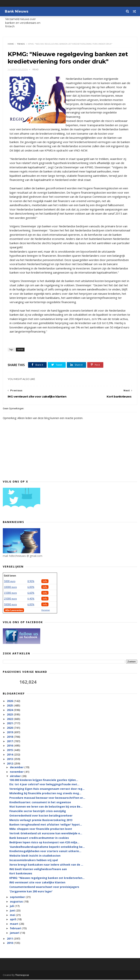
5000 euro (10, 582)
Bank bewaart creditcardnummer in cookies (39, 838)
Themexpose (22, 975)
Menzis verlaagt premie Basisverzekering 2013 (41, 820)
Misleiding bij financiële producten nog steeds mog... (45, 794)
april (13, 920)
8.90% (31, 582)
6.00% (31, 587)
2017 (10, 742)
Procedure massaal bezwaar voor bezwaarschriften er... (47, 798)
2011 (10, 939)
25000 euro (10, 599)
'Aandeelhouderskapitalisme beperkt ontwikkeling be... (47, 847)
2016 (10, 746)
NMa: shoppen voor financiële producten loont (41, 829)
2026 (10, 701)
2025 (10, 706)
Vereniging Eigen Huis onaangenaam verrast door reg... (47, 789)
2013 (10, 759)
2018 (10, 737)
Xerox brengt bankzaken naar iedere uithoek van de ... (46, 865)
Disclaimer (46, 610)
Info (45, 582)
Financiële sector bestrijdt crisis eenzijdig (38, 812)
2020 (10, 728)
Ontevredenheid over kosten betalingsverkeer (41, 816)
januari (15, 933)
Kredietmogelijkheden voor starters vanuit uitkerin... (45, 852)
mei (13, 915)
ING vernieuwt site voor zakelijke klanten (37, 883)
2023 (10, 715)
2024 (10, 710)
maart (15, 924)
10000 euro (10, 587)
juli (12, 906)
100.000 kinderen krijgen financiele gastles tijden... (44, 780)
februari (16, 929)
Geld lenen (10, 576)
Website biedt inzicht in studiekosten (35, 856)
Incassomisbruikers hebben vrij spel (34, 860)
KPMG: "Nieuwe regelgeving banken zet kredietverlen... (47, 878)
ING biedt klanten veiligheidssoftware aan (38, 869)
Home (11, 44)
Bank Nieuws (16, 11)
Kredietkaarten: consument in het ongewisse (40, 803)
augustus (17, 902)
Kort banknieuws (21, 874)
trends (21, 44)
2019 (10, 733)
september (18, 898)
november (17, 772)
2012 (10, 764)
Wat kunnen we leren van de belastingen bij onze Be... (46, 807)
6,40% (31, 599)
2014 (10, 755)
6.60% (31, 593)
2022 (10, 719)
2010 (10, 943)
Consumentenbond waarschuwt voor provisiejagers (44, 887)
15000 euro (10, 593)
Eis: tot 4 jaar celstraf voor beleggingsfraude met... (44, 785)
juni (13, 911)
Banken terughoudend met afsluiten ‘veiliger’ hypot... (46, 825)
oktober (16, 777)
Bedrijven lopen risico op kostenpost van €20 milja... (44, 843)
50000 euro (10, 605)
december (17, 768)
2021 (10, 724)
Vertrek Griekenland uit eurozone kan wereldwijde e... (46, 834)
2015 (10, 750)
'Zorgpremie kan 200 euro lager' (31, 892)
